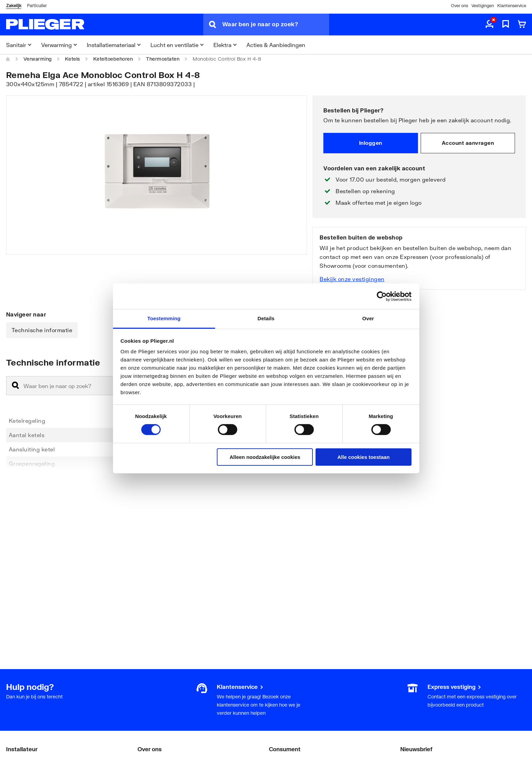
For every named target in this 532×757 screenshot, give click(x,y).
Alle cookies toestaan (363, 457)
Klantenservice (512, 6)
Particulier (37, 6)
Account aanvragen (468, 143)
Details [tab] (266, 318)
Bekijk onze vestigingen (352, 279)
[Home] (8, 59)
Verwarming (38, 59)
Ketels (72, 59)
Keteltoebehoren (113, 59)
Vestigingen (483, 6)
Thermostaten (163, 59)
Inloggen (371, 143)
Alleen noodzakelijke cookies (265, 457)
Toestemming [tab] (164, 318)
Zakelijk (14, 6)
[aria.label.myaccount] (489, 25)
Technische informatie (42, 330)
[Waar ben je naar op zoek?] (276, 25)
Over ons (460, 6)
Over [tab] (368, 318)
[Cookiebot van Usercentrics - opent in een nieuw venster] (382, 296)
